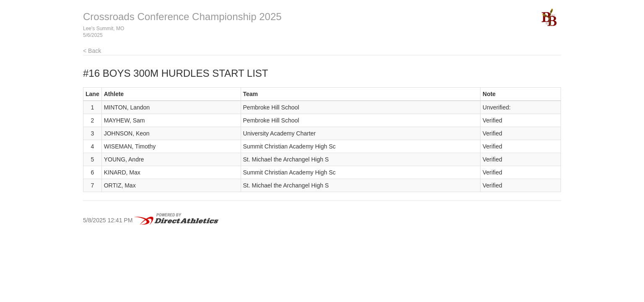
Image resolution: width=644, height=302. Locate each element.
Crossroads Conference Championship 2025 (182, 17)
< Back (92, 51)
